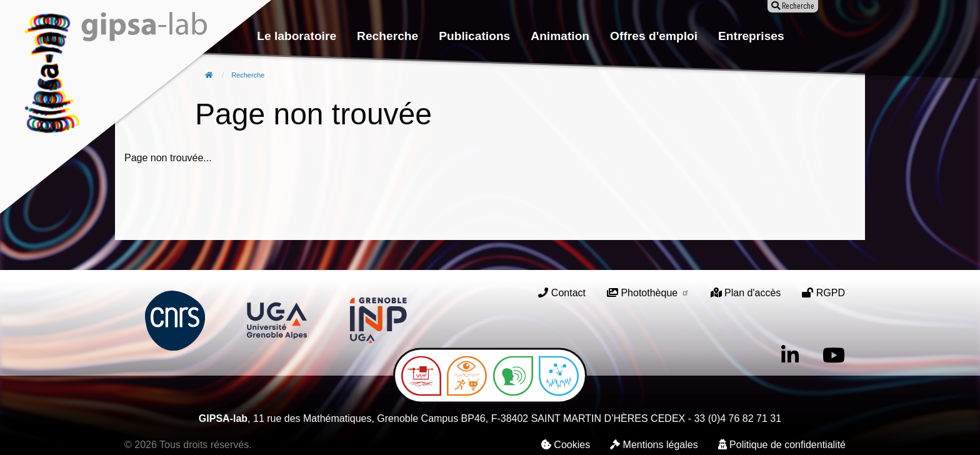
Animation (560, 36)
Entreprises (751, 36)
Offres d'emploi (654, 36)
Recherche (387, 36)
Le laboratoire (297, 36)
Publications (474, 36)
